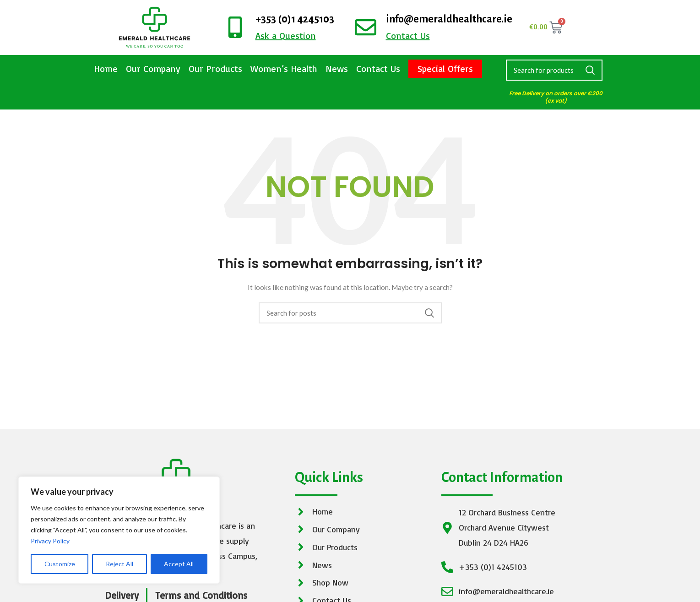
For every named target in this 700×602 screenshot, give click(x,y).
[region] (119, 530)
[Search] (554, 70)
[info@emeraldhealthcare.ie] (366, 27)
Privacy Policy (50, 541)
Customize (60, 564)
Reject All (119, 564)
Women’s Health (284, 68)
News (337, 68)
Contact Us (378, 68)
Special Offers (445, 68)
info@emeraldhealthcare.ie (449, 19)
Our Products (215, 68)
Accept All (179, 564)
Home (106, 68)
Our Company (153, 68)
